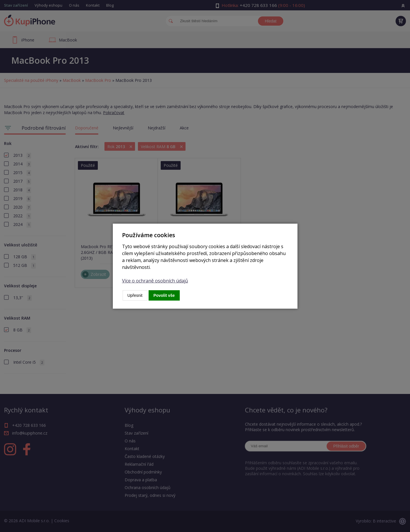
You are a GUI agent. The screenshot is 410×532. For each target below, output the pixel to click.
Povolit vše (164, 295)
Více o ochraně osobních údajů (155, 281)
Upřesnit (135, 295)
